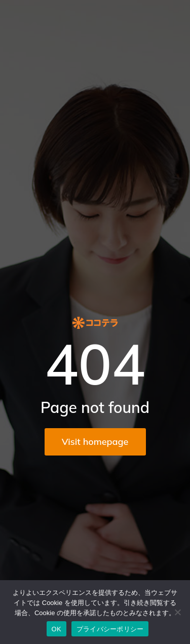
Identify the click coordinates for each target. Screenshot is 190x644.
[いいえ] (177, 612)
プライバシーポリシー (110, 629)
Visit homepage (95, 442)
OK (56, 629)
